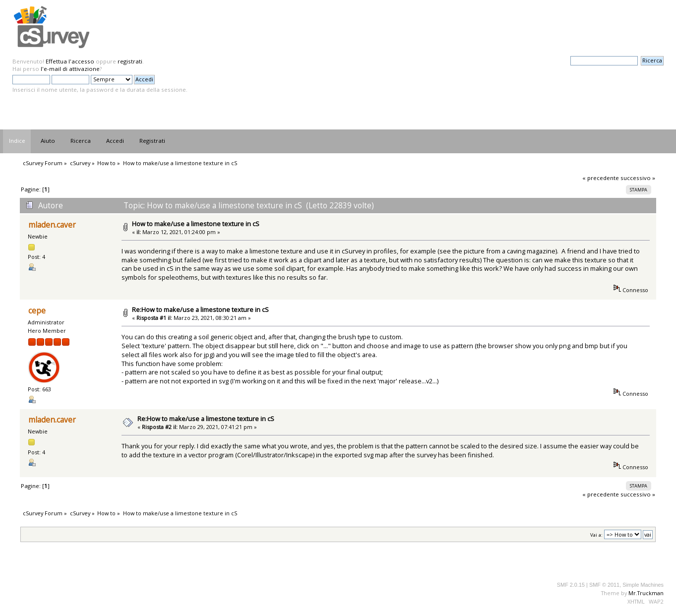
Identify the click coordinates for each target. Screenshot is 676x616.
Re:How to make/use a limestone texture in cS (200, 309)
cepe (37, 311)
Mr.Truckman (646, 593)
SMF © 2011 (604, 585)
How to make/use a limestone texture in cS (196, 224)
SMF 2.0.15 (571, 585)
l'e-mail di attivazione (70, 69)
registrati (130, 61)
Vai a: (596, 535)
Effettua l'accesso (70, 61)
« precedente (601, 178)
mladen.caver (52, 225)
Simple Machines (643, 585)
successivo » (638, 178)
